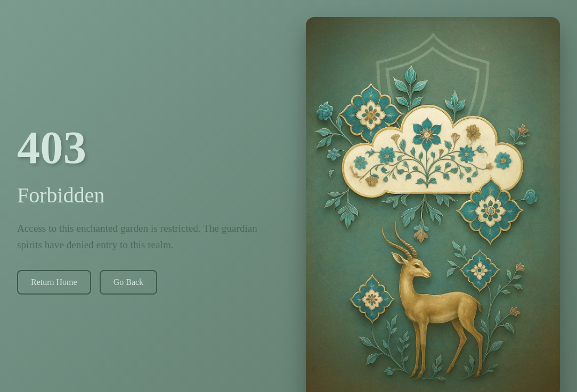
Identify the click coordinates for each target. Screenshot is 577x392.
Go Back (127, 282)
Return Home (54, 282)
